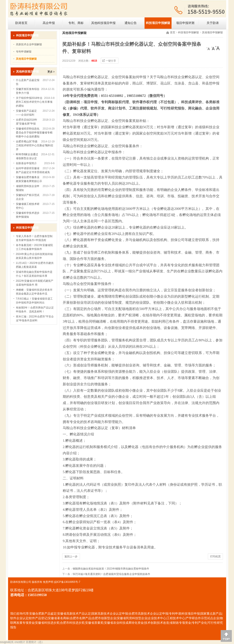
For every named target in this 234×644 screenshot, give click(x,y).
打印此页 (215, 556)
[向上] (226, 636)
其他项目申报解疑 (212, 32)
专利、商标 (76, 23)
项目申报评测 (185, 23)
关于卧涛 (213, 23)
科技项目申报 (191, 614)
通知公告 (131, 23)
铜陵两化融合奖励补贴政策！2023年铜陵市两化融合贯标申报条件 (111, 569)
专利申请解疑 (24, 52)
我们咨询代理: (20, 614)
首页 (173, 32)
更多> (51, 72)
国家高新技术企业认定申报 (110, 614)
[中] (213, 48)
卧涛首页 (21, 23)
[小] (209, 48)
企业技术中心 (157, 618)
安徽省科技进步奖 (47, 623)
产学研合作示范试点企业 (202, 618)
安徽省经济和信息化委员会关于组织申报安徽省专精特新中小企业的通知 (34, 133)
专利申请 (175, 614)
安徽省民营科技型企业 (132, 618)
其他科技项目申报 (103, 23)
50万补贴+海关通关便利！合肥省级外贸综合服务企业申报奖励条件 (111, 574)
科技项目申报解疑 (158, 23)
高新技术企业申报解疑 (29, 44)
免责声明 (48, 582)
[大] (217, 48)
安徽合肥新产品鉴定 (43, 614)
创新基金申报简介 (26, 163)
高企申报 (49, 23)
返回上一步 (71, 556)
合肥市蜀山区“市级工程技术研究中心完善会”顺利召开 (35, 145)
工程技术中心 (176, 618)
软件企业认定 (19, 618)
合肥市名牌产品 (81, 618)
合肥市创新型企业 (104, 618)
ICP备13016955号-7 (69, 582)
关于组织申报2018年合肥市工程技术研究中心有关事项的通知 (34, 102)
